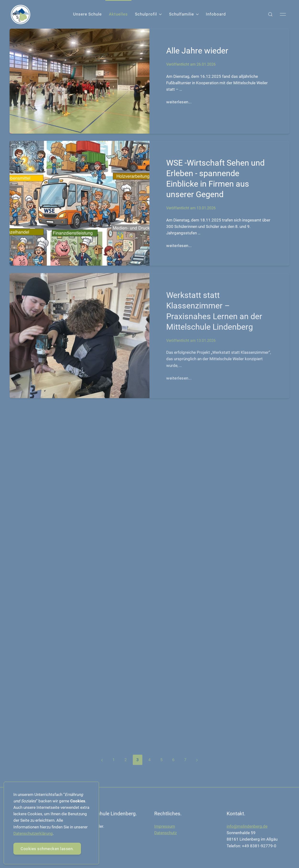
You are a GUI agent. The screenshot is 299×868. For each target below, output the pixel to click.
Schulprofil (148, 14)
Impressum (165, 827)
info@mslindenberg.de (247, 827)
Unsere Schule (87, 14)
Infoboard (216, 14)
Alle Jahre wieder (197, 51)
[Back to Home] (21, 14)
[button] (270, 14)
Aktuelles (118, 14)
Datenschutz (166, 834)
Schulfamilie (184, 14)
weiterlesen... (179, 102)
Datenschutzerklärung (33, 833)
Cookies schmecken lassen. (47, 849)
